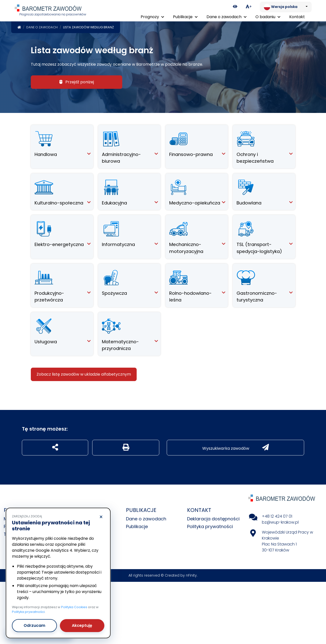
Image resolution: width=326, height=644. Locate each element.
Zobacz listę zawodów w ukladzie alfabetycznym (84, 373)
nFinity (191, 574)
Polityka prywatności (210, 525)
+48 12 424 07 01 (277, 515)
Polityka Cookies (74, 607)
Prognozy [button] (152, 17)
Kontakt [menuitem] (297, 17)
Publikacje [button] (185, 17)
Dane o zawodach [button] (226, 17)
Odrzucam (34, 625)
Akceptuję (82, 625)
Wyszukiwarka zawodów (236, 446)
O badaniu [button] (268, 17)
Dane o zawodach (42, 26)
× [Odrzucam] (101, 517)
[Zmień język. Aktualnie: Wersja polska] (286, 7)
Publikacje (137, 525)
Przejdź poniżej (77, 81)
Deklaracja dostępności (213, 518)
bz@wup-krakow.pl (280, 521)
